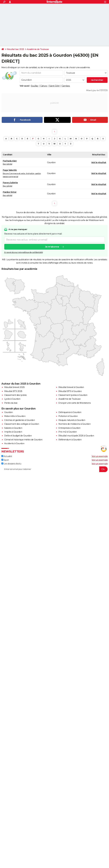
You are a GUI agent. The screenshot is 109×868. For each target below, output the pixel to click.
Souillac (35, 86)
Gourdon (9, 412)
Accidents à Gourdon (14, 443)
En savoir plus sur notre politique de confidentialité (24, 252)
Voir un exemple (100, 456)
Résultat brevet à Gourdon (71, 387)
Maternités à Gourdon (15, 416)
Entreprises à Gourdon (69, 428)
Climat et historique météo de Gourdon (23, 440)
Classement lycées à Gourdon (73, 395)
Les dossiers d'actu (11, 464)
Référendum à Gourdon (70, 440)
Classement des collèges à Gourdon (22, 424)
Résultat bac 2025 (15, 49)
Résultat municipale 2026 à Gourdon (76, 436)
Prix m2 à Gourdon (68, 432)
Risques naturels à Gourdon (72, 420)
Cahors (44, 86)
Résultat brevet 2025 (14, 387)
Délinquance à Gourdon (70, 412)
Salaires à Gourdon (13, 428)
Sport (5, 460)
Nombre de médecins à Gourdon (75, 424)
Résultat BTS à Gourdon (70, 391)
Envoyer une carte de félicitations (75, 403)
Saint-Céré (54, 86)
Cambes (66, 86)
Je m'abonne (52, 247)
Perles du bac (11, 403)
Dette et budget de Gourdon (18, 436)
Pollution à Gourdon (68, 416)
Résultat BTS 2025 (13, 391)
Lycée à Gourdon (12, 399)
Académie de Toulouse (38, 49)
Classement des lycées (15, 395)
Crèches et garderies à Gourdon (20, 420)
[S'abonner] (54, 469)
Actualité (7, 456)
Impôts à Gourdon (13, 432)
